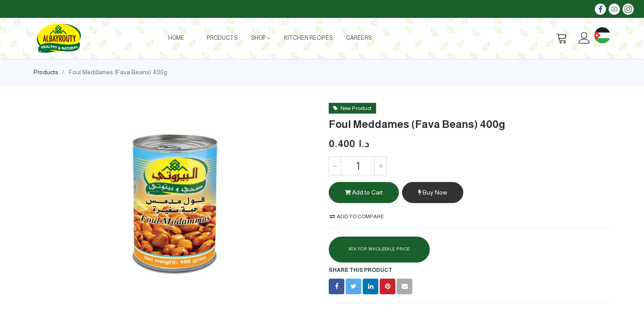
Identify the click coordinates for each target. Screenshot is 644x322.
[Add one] (381, 166)
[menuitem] (176, 38)
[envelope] (405, 286)
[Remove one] (335, 166)
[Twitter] (354, 286)
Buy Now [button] (433, 192)
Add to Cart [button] (364, 192)
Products (46, 72)
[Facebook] (337, 286)
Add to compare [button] (357, 216)
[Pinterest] (388, 286)
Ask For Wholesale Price (379, 249)
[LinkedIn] (371, 286)
